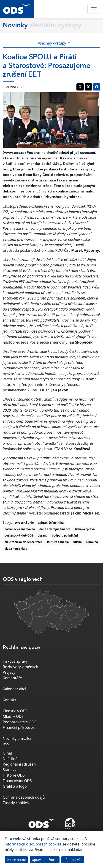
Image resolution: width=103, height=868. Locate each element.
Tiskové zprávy (15, 661)
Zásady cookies (16, 803)
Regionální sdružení (20, 764)
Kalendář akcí (14, 689)
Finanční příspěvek (19, 727)
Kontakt (9, 700)
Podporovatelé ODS (20, 722)
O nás (8, 753)
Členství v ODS (15, 711)
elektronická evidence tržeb (24, 542)
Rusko (77, 542)
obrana (42, 536)
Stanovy (9, 770)
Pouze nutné (16, 860)
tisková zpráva (85, 529)
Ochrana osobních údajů (24, 797)
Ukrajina (92, 542)
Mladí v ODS (13, 716)
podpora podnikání (65, 536)
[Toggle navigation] (94, 9)
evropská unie (24, 523)
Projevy (9, 672)
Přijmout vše (73, 860)
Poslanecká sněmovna (20, 529)
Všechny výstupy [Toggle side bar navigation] (50, 43)
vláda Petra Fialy (16, 549)
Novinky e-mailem (18, 738)
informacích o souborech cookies (33, 844)
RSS (6, 744)
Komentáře (12, 678)
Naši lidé (10, 759)
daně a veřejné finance (55, 529)
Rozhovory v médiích (20, 667)
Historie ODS (14, 775)
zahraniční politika (51, 523)
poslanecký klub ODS (19, 536)
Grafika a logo (15, 786)
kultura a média (58, 542)
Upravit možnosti (45, 860)
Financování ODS (17, 781)
